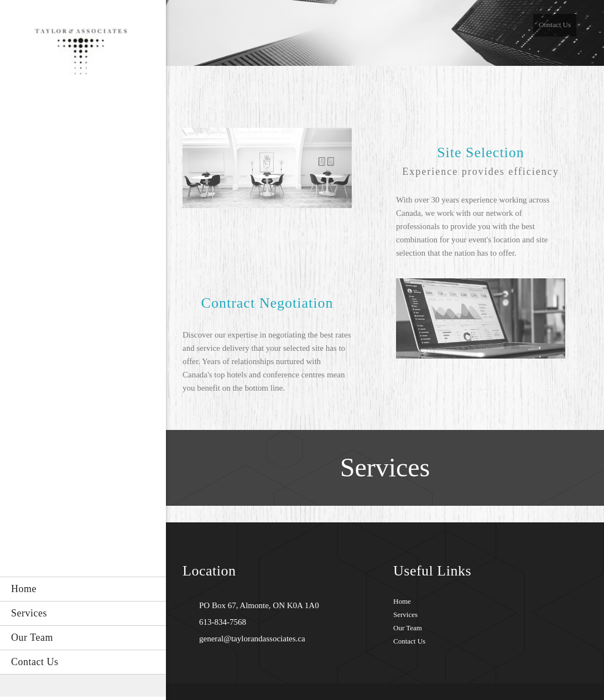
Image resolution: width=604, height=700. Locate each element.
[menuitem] (83, 589)
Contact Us (409, 641)
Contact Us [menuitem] (555, 25)
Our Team (408, 628)
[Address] (256, 605)
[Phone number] (220, 622)
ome (404, 601)
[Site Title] (83, 54)
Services (405, 615)
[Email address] (249, 639)
